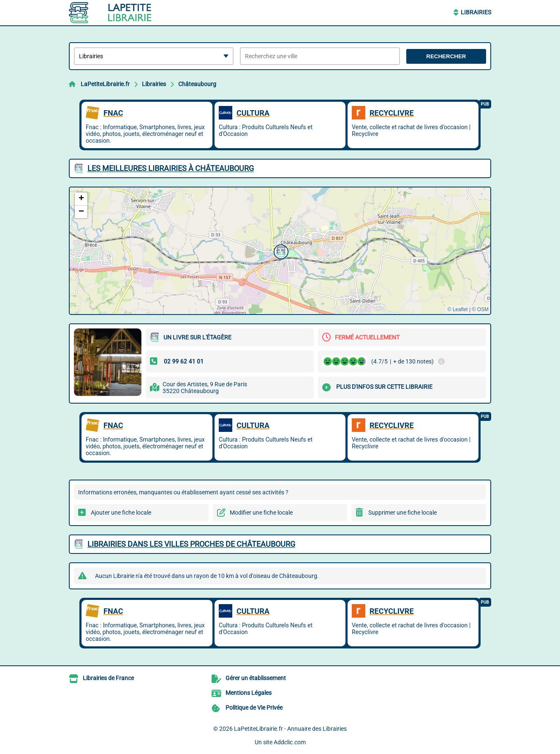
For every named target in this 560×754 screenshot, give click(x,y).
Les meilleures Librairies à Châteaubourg (171, 168)
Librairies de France (108, 678)
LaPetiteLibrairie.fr (105, 84)
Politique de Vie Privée (254, 708)
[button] (280, 251)
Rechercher (446, 56)
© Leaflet (457, 309)
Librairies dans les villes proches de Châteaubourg (191, 544)
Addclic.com (290, 742)
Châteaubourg (197, 84)
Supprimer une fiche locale (402, 513)
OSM (483, 309)
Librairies (476, 12)
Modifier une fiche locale (261, 513)
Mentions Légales (249, 693)
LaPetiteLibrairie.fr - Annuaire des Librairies (290, 729)
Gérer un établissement (256, 678)
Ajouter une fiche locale (121, 513)
